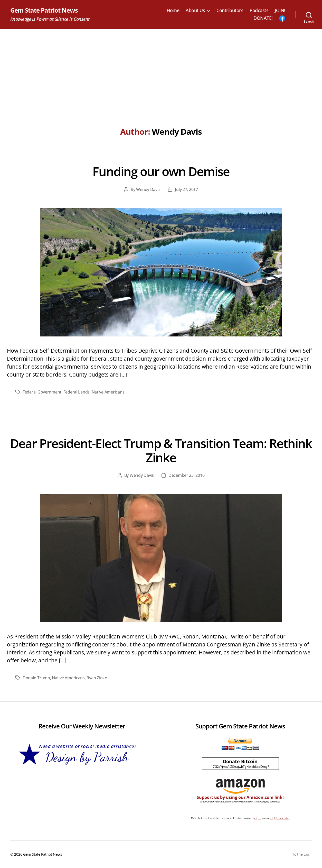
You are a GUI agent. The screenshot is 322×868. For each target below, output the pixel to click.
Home (173, 11)
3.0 (260, 818)
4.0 (272, 818)
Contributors (230, 11)
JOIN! (280, 11)
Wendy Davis (148, 189)
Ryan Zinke (97, 678)
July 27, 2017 (186, 189)
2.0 (255, 818)
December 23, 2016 (186, 475)
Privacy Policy (283, 818)
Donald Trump (36, 678)
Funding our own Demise (161, 171)
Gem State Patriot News (44, 10)
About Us (195, 11)
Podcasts (259, 11)
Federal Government (42, 392)
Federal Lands (77, 392)
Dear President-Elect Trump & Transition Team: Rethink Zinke (161, 450)
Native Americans (108, 392)
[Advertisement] (161, 68)
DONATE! (263, 18)
